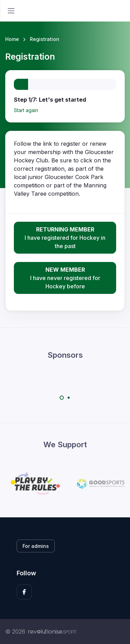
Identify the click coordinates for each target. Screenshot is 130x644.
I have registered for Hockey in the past (65, 237)
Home (12, 39)
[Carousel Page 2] (69, 398)
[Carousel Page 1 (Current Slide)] (62, 398)
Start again (26, 110)
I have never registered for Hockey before (65, 278)
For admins (36, 546)
